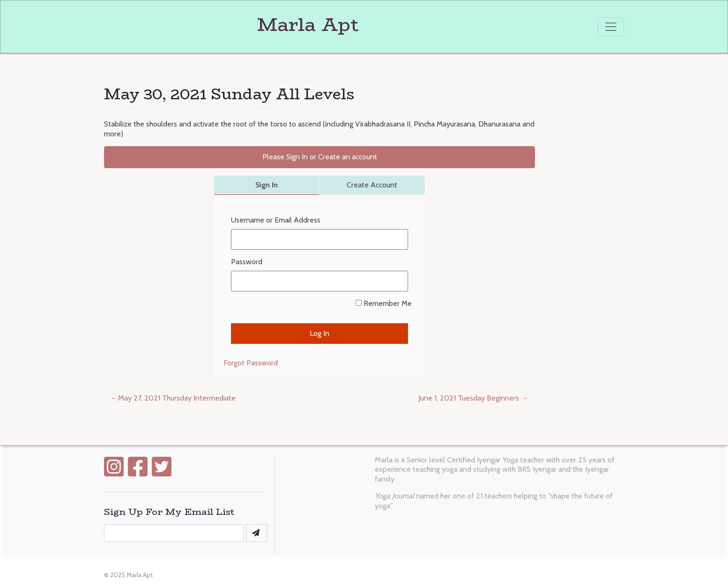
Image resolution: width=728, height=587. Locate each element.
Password (247, 262)
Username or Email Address (276, 220)
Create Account (372, 185)
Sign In (267, 185)
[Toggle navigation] (611, 27)
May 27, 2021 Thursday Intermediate (177, 398)
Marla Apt (231, 24)
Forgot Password (251, 363)
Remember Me (384, 303)
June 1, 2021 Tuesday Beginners (469, 398)
